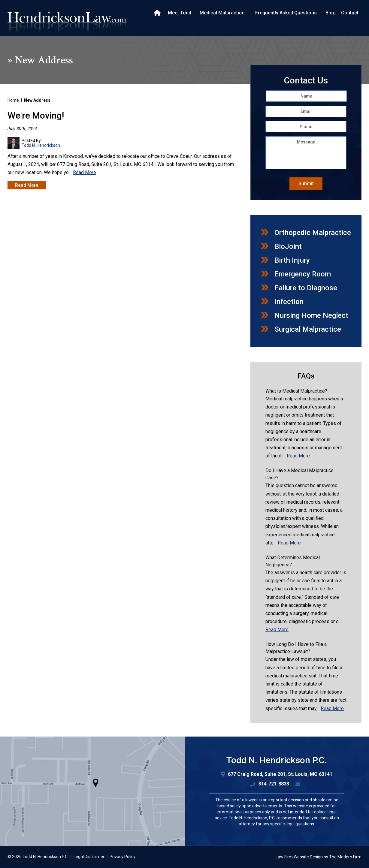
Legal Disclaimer (89, 857)
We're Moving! (36, 115)
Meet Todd (180, 13)
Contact (350, 13)
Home (158, 13)
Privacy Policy (122, 857)
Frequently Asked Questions (286, 13)
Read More (85, 172)
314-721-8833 (274, 784)
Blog (331, 13)
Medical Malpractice (222, 13)
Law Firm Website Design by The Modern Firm (319, 857)
